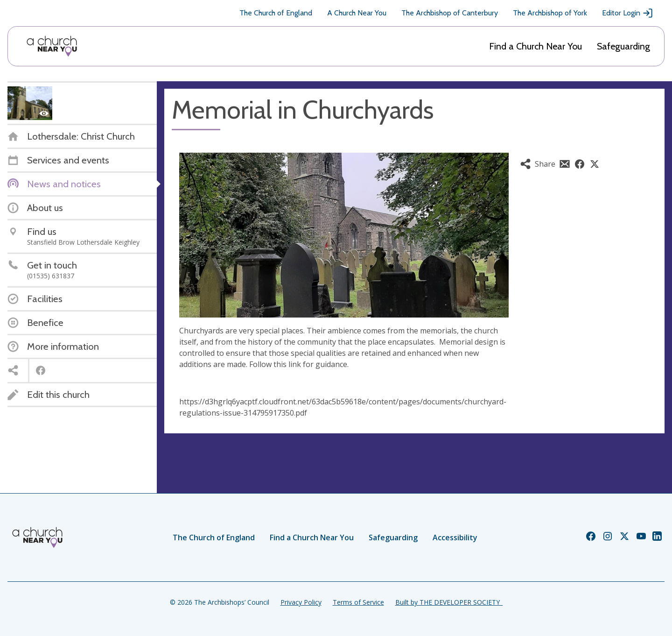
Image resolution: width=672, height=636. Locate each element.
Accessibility (455, 537)
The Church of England (276, 13)
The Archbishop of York (550, 13)
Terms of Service (358, 602)
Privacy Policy (301, 602)
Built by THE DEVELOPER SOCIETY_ (449, 602)
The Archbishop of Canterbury (450, 13)
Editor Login (628, 13)
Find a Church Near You (535, 46)
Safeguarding (623, 46)
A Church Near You (357, 13)
